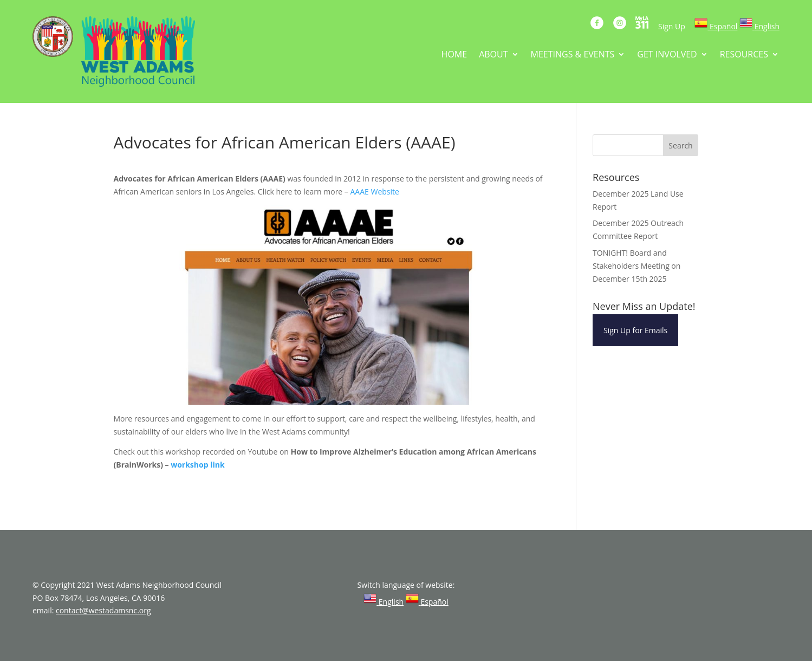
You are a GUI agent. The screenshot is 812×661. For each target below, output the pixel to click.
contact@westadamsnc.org (103, 610)
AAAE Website (375, 192)
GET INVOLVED (667, 55)
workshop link (197, 465)
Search (680, 145)
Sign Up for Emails (635, 330)
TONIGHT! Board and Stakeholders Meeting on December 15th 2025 (636, 266)
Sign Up (672, 26)
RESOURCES (744, 55)
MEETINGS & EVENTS (573, 55)
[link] (716, 26)
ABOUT (493, 55)
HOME (454, 55)
